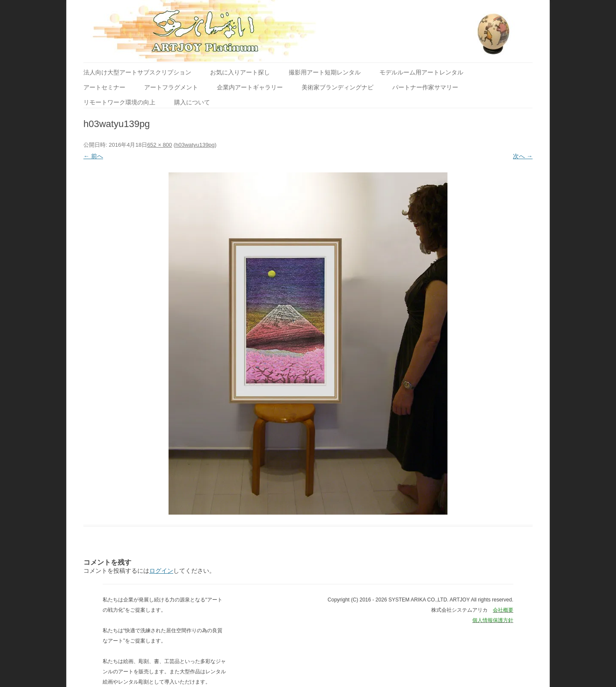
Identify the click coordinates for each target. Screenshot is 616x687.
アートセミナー (104, 87)
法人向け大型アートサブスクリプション (137, 72)
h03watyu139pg (195, 145)
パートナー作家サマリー (425, 87)
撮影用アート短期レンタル (325, 72)
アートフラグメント (171, 87)
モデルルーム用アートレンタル (421, 72)
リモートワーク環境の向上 (119, 102)
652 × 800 (160, 145)
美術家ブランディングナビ (338, 87)
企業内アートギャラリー (250, 87)
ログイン (161, 571)
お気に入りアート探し (240, 72)
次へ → (523, 156)
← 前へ (93, 156)
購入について (192, 102)
